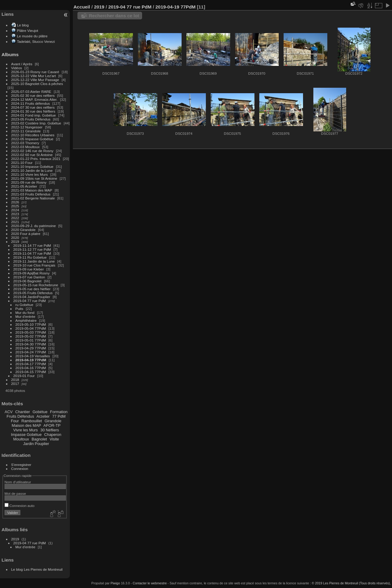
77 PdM (59, 416)
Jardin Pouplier (36, 444)
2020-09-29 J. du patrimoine (34, 226)
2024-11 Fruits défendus (31, 103)
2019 (15, 241)
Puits (19, 309)
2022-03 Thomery (25, 143)
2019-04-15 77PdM (31, 372)
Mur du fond (25, 313)
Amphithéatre (26, 320)
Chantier (22, 412)
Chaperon (53, 435)
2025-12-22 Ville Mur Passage (35, 80)
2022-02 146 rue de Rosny (32, 151)
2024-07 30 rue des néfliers (33, 107)
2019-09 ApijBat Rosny (32, 273)
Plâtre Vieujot (28, 31)
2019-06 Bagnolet (27, 281)
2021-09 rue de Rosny (29, 182)
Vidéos (17, 68)
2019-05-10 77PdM (31, 324)
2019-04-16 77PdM (31, 368)
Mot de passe (15, 493)
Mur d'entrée (26, 316)
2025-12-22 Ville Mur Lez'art (34, 76)
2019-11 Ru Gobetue (30, 257)
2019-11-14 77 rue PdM (32, 245)
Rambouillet (32, 421)
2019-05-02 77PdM (31, 336)
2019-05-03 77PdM (31, 332)
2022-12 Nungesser (27, 127)
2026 (15, 202)
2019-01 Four (24, 376)
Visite (54, 439)
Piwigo (115, 583)
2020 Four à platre (26, 234)
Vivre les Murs (26, 430)
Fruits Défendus (20, 416)
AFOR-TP (52, 425)
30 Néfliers (50, 430)
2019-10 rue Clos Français (34, 265)
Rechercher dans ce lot (114, 16)
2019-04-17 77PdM (31, 364)
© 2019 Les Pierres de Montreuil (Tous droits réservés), (351, 583)
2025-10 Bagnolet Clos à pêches (37, 84)
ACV (9, 412)
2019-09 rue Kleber (29, 269)
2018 (15, 380)
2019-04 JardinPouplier (32, 297)
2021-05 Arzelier (24, 186)
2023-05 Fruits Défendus (31, 119)
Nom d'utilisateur (18, 482)
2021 (15, 222)
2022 (15, 218)
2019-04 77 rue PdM (30, 301)
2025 (15, 206)
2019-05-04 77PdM (31, 328)
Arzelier (43, 416)
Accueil (82, 7)
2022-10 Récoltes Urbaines (33, 135)
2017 (15, 384)
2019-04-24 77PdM (31, 352)
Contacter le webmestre (150, 583)
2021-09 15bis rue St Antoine (34, 178)
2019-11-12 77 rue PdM (32, 249)
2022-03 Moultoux (26, 147)
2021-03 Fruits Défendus (31, 194)
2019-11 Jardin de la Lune (34, 261)
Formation (59, 412)
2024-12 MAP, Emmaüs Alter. (34, 99)
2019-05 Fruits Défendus (33, 293)
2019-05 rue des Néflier (32, 289)
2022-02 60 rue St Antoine (32, 155)
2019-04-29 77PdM (31, 348)
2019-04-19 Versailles (33, 356)
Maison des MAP (27, 425)
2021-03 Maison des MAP (32, 190)
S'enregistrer (21, 465)
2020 (15, 238)
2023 (15, 214)
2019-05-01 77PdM (31, 340)
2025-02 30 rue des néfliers (33, 95)
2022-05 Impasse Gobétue (32, 139)
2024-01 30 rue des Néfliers (34, 111)
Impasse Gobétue (26, 435)
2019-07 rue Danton (29, 277)
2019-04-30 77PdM (31, 344)
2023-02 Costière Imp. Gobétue (36, 123)
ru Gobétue (24, 305)
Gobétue (40, 412)
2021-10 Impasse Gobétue (32, 167)
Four (15, 421)
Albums (10, 54)
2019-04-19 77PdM (31, 360)
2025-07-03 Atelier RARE (31, 92)
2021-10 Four (22, 163)
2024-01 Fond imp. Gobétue (34, 115)
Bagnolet (39, 439)
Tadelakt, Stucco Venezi (36, 41)
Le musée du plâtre (32, 36)
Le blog (23, 25)
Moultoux (21, 439)
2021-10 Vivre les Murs (30, 174)
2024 (15, 210)
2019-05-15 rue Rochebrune (36, 285)
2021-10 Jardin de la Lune (32, 170)
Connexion (20, 469)
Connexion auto (20, 506)
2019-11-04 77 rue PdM (32, 253)
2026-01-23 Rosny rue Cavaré (35, 72)
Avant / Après (22, 64)
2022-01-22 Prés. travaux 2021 (36, 159)
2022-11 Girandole (26, 131)
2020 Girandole (23, 230)
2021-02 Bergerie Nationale (33, 198)
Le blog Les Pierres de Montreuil (37, 569)
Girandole (53, 421)
